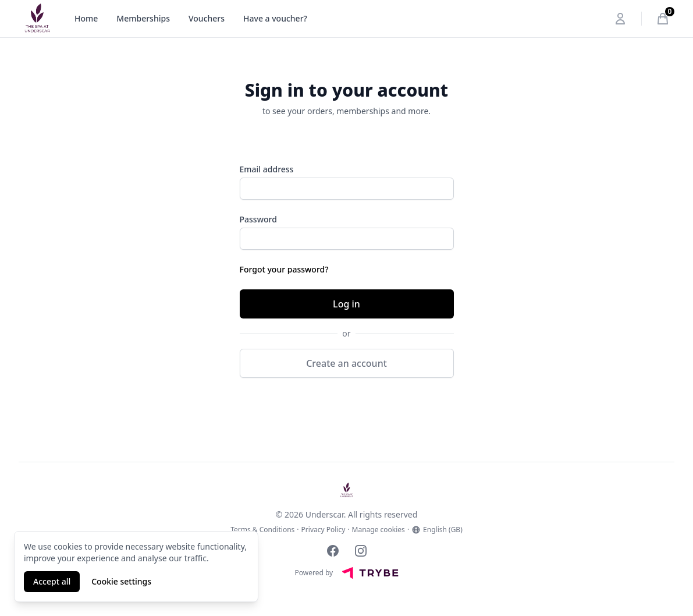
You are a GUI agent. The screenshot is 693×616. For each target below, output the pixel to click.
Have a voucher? (275, 18)
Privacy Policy (324, 530)
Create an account (346, 363)
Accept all (52, 581)
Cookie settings (121, 581)
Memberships (143, 18)
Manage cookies (379, 530)
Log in (346, 304)
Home (86, 18)
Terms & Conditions (262, 530)
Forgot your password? (284, 269)
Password (258, 219)
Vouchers (207, 18)
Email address (267, 169)
